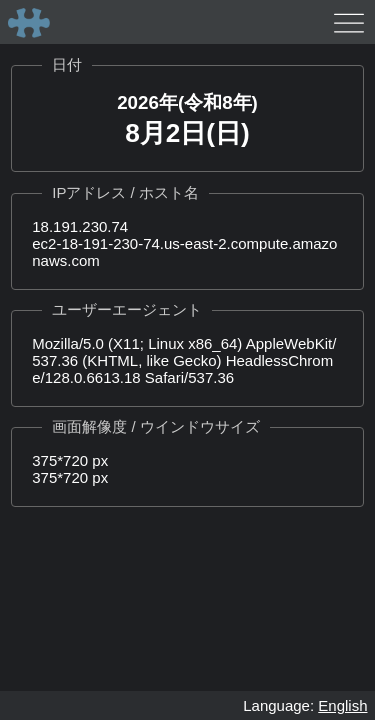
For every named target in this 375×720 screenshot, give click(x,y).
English (342, 705)
